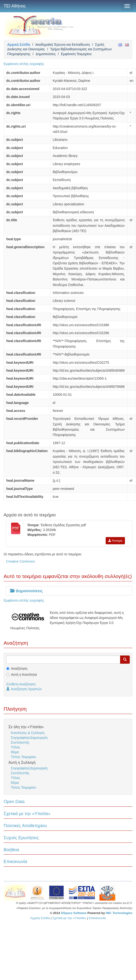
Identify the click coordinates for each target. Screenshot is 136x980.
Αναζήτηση (19, 668)
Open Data (14, 802)
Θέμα (15, 752)
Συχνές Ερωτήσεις (21, 838)
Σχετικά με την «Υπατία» (27, 814)
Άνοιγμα (115, 541)
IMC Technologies (119, 913)
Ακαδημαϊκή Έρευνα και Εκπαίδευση (62, 45)
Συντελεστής (20, 742)
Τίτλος (16, 747)
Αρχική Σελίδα (19, 45)
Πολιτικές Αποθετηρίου (25, 826)
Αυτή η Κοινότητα (24, 675)
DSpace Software (74, 913)
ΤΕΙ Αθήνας (15, 6)
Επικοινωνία (15, 862)
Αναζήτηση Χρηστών (24, 689)
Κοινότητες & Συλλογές (28, 733)
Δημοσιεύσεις (46, 54)
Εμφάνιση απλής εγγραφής (24, 64)
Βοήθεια (11, 850)
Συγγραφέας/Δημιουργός (29, 738)
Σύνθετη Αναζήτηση (21, 684)
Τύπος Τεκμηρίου (23, 757)
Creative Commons (20, 561)
